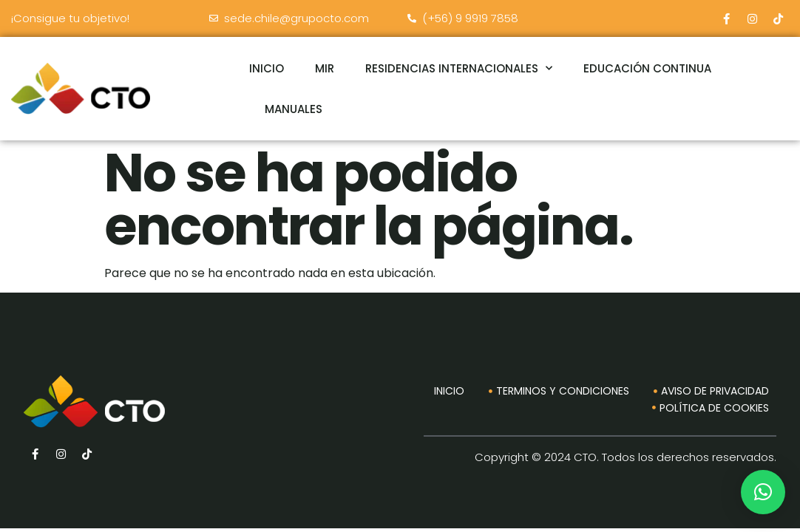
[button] (763, 492)
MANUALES (294, 109)
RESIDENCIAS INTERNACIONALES (459, 68)
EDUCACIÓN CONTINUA (647, 68)
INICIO (267, 68)
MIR (325, 68)
